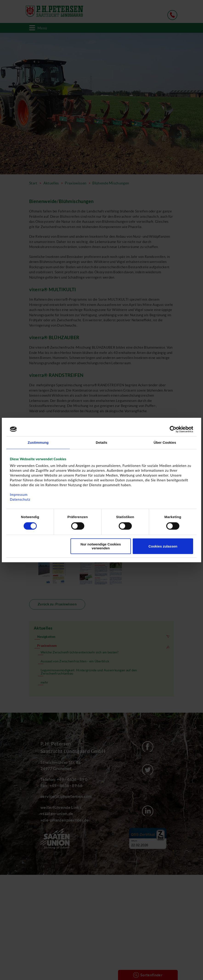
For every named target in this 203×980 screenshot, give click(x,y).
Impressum (19, 494)
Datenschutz (20, 499)
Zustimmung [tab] (38, 442)
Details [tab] (101, 442)
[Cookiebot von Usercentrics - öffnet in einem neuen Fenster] (173, 429)
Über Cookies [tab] (165, 442)
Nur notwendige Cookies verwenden (101, 546)
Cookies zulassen (163, 546)
